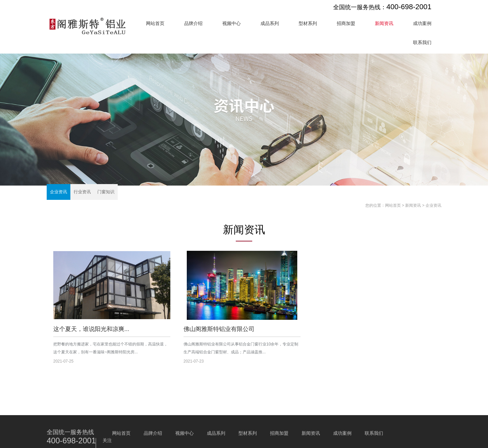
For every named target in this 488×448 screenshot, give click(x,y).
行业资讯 (82, 192)
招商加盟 (346, 23)
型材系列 (308, 23)
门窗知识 (106, 192)
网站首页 (155, 23)
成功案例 (422, 23)
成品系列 (270, 23)
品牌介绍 (193, 23)
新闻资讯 (384, 23)
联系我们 (422, 42)
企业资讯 (59, 192)
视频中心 (232, 23)
